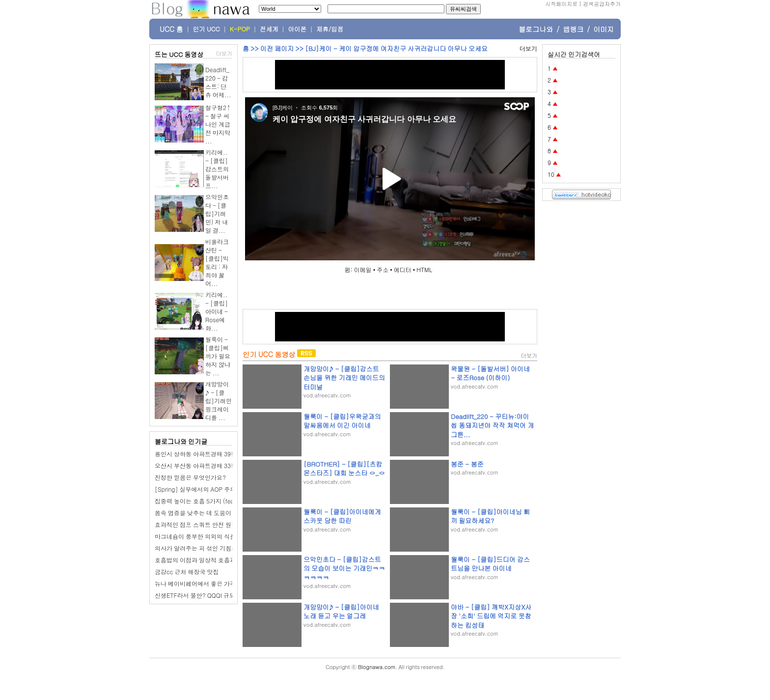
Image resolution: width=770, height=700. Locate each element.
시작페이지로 (561, 4)
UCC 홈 (171, 29)
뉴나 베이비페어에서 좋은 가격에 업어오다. (212, 583)
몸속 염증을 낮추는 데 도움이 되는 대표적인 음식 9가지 (227, 513)
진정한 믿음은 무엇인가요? (190, 477)
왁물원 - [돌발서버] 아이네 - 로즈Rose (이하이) (490, 373)
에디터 (403, 269)
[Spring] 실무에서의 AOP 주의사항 (201, 489)
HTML (424, 269)
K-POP (240, 29)
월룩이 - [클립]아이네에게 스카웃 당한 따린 (342, 516)
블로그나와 (536, 29)
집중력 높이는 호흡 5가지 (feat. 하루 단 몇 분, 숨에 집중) (230, 501)
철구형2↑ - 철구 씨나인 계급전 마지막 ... (218, 124)
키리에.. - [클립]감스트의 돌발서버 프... (217, 169)
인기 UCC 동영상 (269, 354)
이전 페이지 (277, 48)
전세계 (269, 29)
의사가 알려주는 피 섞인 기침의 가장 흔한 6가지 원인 (224, 548)
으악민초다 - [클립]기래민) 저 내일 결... (217, 213)
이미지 (604, 29)
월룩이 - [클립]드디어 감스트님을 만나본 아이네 (490, 564)
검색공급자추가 (602, 4)
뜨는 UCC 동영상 (179, 54)
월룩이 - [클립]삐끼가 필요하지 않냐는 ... (218, 356)
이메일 (363, 269)
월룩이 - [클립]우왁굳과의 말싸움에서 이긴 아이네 (342, 421)
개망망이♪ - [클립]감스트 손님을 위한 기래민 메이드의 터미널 (344, 378)
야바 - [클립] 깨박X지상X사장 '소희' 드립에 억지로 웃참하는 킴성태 (491, 616)
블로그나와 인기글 (181, 441)
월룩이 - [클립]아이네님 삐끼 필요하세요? (490, 516)
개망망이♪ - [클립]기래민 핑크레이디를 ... (219, 401)
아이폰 (298, 29)
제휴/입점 (330, 29)
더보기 (224, 53)
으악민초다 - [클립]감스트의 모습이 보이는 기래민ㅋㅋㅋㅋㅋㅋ (344, 568)
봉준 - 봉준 (467, 464)
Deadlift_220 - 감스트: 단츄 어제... (218, 82)
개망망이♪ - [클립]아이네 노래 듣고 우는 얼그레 (341, 611)
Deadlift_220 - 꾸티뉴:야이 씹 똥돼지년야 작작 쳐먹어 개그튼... (492, 425)
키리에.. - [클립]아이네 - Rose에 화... (217, 311)
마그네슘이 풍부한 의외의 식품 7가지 (204, 536)
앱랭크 (573, 29)
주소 (383, 269)
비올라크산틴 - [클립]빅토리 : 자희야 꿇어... (217, 262)
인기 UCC (206, 29)
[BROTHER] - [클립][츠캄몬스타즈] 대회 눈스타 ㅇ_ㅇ (344, 468)
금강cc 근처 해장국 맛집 (187, 572)
